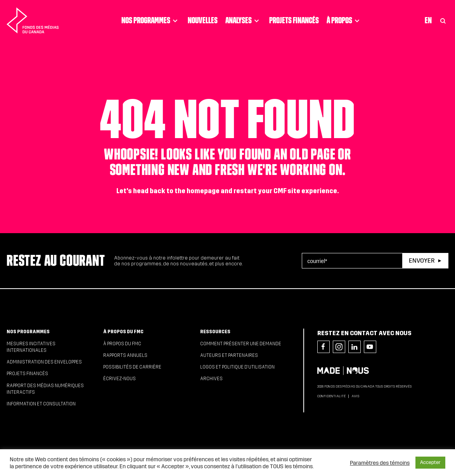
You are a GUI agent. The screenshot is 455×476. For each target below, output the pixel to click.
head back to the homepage (176, 191)
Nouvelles (203, 20)
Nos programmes (151, 20)
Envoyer (422, 261)
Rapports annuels (125, 355)
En (428, 20)
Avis (355, 396)
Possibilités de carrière (132, 367)
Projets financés (294, 20)
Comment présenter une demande (241, 344)
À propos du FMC (123, 332)
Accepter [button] (430, 462)
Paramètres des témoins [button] (380, 463)
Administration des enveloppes (44, 362)
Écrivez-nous (119, 379)
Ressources (215, 332)
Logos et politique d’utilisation (237, 367)
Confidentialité (331, 396)
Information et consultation (41, 404)
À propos (344, 20)
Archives (211, 379)
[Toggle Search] (443, 20)
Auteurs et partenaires (229, 355)
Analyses (243, 20)
